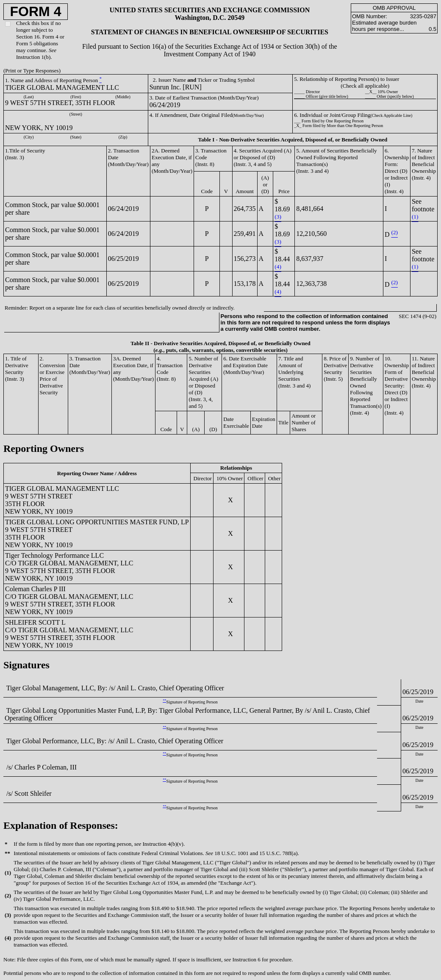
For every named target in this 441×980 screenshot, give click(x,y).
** (164, 701)
